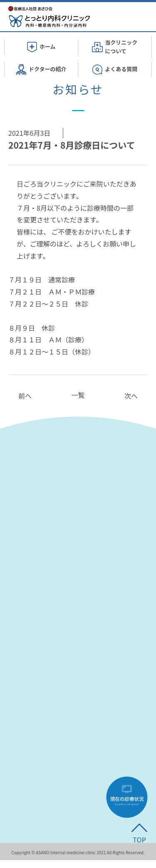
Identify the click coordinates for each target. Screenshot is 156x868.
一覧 (78, 395)
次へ (131, 396)
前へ (25, 396)
